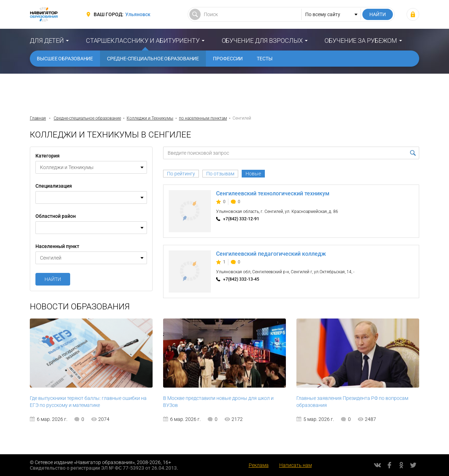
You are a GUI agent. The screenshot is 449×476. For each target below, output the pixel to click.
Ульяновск (138, 14)
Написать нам (296, 465)
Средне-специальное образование (153, 59)
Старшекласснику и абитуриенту (143, 41)
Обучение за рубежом (361, 41)
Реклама (259, 465)
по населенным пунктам (203, 118)
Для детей (47, 41)
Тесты (265, 59)
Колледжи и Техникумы (150, 118)
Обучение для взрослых (262, 41)
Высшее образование (65, 59)
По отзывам (220, 174)
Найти (53, 279)
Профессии (228, 59)
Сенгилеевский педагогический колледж (271, 254)
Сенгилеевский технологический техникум (273, 193)
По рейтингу (181, 174)
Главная (38, 118)
